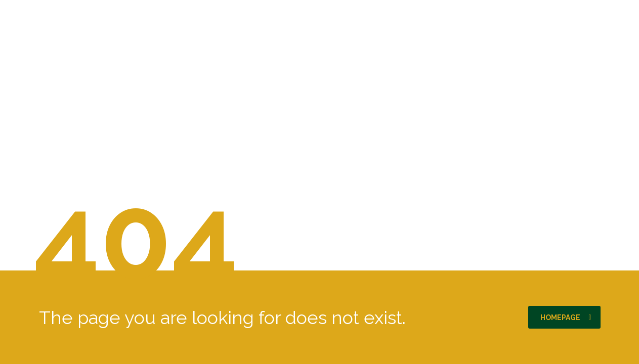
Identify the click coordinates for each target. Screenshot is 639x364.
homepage (566, 317)
